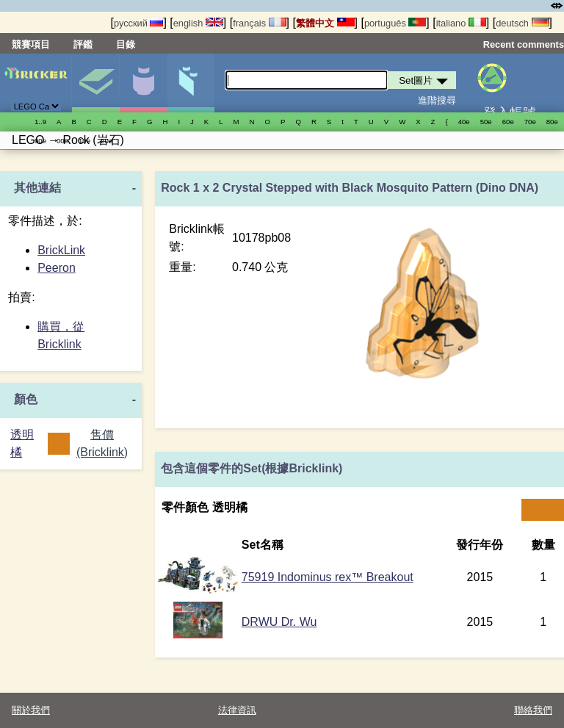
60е (508, 122)
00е (62, 141)
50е (486, 122)
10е (84, 141)
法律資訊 (237, 710)
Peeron (57, 268)
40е (464, 122)
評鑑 (83, 44)
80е (552, 122)
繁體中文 (325, 23)
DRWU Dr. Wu (279, 622)
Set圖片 (95, 83)
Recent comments (524, 44)
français (259, 23)
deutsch (522, 23)
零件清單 (191, 83)
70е (530, 122)
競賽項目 (31, 44)
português (395, 23)
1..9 (40, 122)
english (198, 23)
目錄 (126, 44)
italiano (461, 23)
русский (138, 23)
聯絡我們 (533, 710)
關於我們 (31, 710)
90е (40, 141)
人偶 (143, 83)
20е (106, 141)
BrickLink (61, 250)
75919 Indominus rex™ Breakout (328, 577)
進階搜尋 (437, 100)
